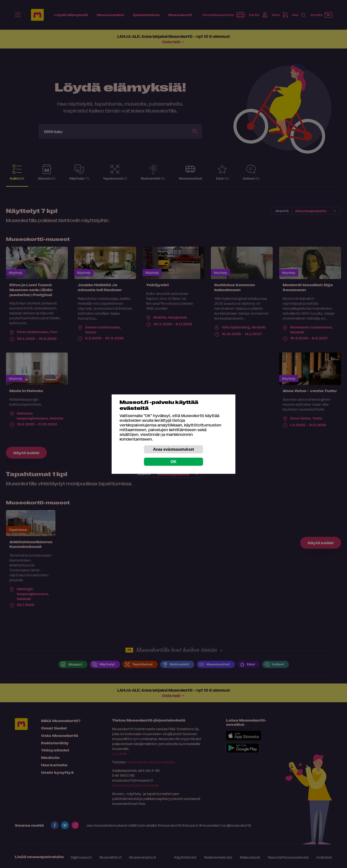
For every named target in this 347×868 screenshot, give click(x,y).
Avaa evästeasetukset (173, 449)
